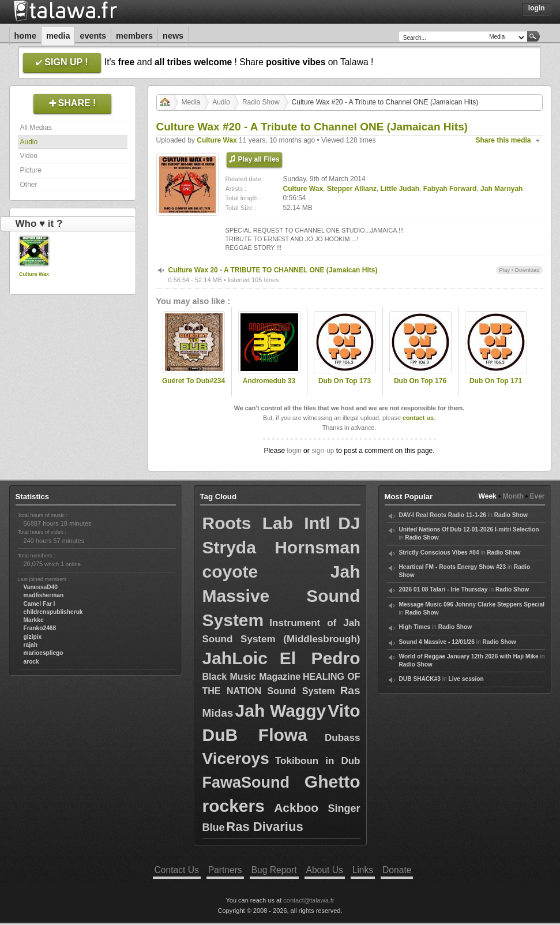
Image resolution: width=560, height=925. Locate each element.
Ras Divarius (264, 827)
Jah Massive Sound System (281, 596)
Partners (225, 870)
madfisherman (44, 595)
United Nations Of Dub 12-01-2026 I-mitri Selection (469, 529)
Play (504, 270)
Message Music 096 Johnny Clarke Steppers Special (472, 604)
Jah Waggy (281, 711)
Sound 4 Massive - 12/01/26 (437, 642)
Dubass (342, 738)
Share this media (503, 140)
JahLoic (235, 658)
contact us (418, 418)
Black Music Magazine (252, 677)
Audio (29, 142)
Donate (397, 870)
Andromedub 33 (269, 381)
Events (93, 36)
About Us (325, 870)
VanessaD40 (41, 587)
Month (513, 496)
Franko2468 (40, 628)
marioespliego (44, 653)
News (173, 36)
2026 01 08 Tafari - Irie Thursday (444, 589)
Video (29, 156)
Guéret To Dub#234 (193, 381)
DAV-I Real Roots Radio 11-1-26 (443, 515)
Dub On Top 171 (496, 381)
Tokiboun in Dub (318, 761)
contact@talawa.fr (309, 900)
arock (31, 662)
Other (29, 185)
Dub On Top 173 (345, 381)
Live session (466, 679)
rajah (31, 645)
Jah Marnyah (501, 189)
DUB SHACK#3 (420, 679)
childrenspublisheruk (53, 612)
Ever (537, 496)
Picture (31, 170)
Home (25, 36)
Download (527, 270)
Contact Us (177, 870)
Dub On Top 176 (420, 381)
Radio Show (261, 102)
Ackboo (296, 808)
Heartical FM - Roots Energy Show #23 (453, 567)
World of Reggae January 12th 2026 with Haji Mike (469, 656)
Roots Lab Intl (266, 523)
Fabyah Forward (450, 189)
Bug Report (274, 870)
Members (134, 36)
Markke (34, 620)
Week (488, 496)
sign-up (323, 451)
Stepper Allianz (352, 189)
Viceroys (236, 759)
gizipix (33, 637)
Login (537, 8)
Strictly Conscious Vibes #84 (439, 553)
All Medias (36, 128)
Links (363, 870)
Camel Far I (40, 604)
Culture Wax (34, 274)
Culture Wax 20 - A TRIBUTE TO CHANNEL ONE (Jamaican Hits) (273, 270)
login (294, 451)
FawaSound (246, 782)
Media (58, 36)
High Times (415, 627)
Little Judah (400, 189)
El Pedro (320, 658)
